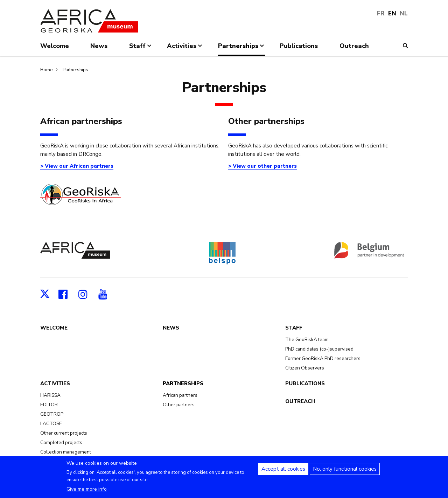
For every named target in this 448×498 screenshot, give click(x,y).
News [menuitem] (99, 46)
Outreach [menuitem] (354, 46)
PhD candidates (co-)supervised (319, 349)
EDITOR (49, 405)
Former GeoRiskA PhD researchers (323, 358)
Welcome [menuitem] (55, 46)
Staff (294, 328)
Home (46, 70)
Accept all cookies (283, 472)
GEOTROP (52, 414)
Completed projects (61, 442)
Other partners (179, 405)
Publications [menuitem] (299, 46)
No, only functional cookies (345, 472)
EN (392, 13)
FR (381, 13)
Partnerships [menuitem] (242, 49)
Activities (55, 383)
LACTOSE (51, 424)
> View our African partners (77, 166)
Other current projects (64, 433)
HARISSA (50, 395)
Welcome (54, 328)
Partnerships (75, 70)
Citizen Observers (305, 368)
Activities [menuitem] (185, 49)
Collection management (66, 452)
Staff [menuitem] (141, 49)
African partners (180, 395)
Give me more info (87, 493)
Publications (305, 383)
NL (404, 13)
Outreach (300, 401)
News (171, 328)
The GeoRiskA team (307, 340)
